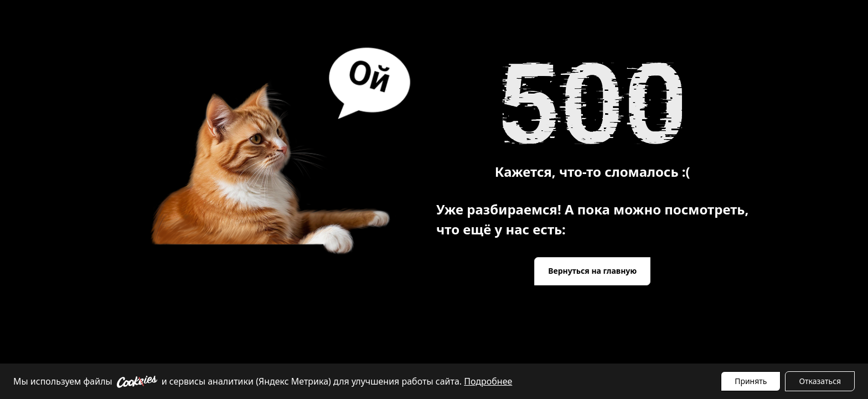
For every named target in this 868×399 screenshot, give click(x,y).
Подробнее (488, 381)
